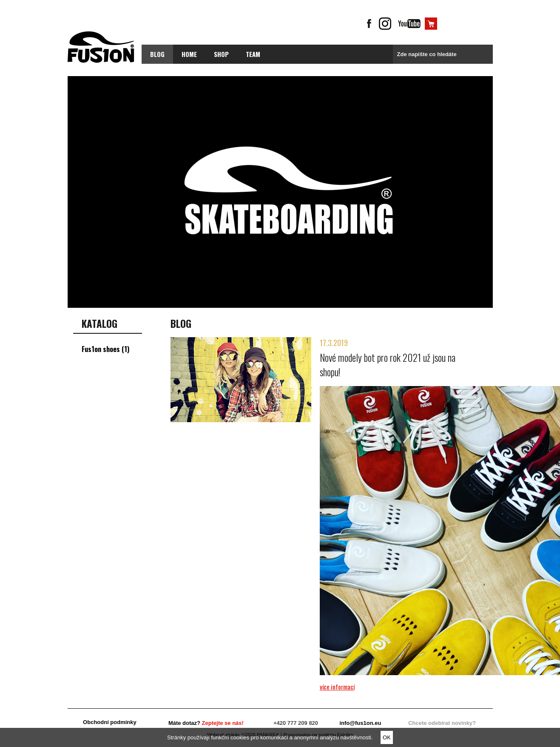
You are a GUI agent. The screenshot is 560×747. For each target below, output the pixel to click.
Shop (221, 54)
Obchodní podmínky (110, 722)
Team (253, 54)
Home (189, 54)
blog (157, 54)
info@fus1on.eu (360, 723)
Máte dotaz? (206, 723)
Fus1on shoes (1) (105, 349)
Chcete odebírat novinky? (442, 723)
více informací (337, 687)
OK (387, 737)
